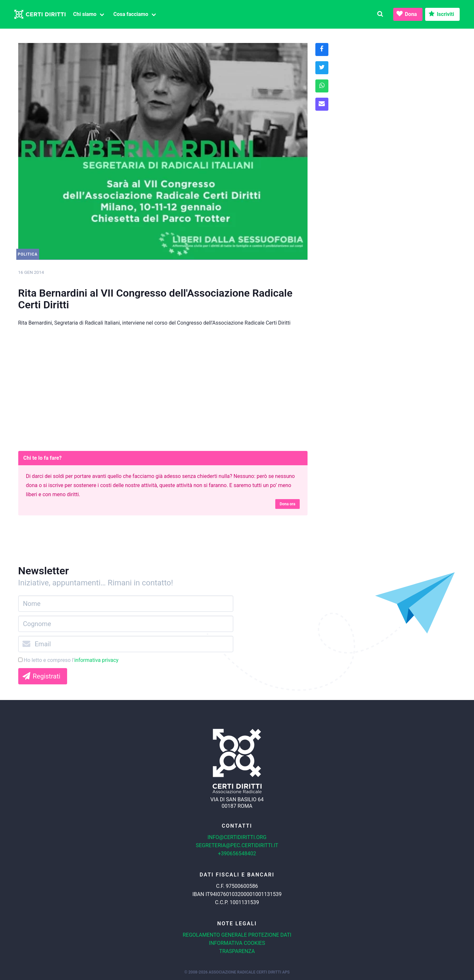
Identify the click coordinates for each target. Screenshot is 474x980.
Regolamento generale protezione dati (237, 935)
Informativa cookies (237, 943)
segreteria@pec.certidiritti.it (237, 845)
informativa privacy (96, 660)
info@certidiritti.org (237, 837)
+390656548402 (237, 854)
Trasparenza (237, 951)
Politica (28, 254)
